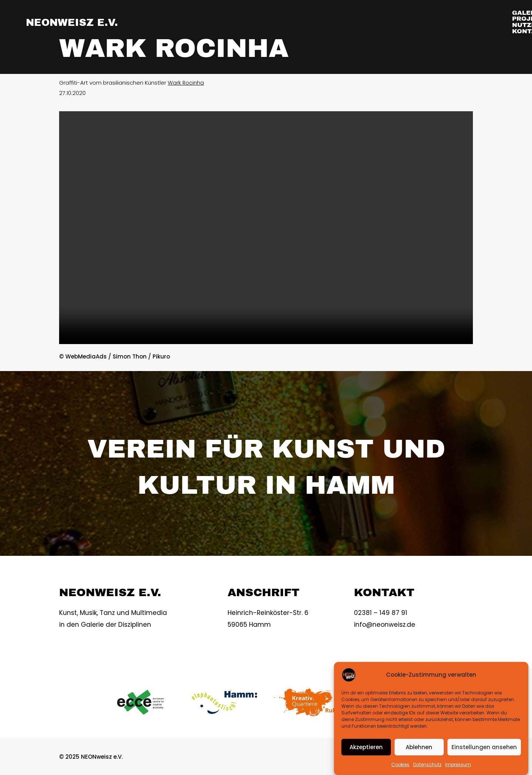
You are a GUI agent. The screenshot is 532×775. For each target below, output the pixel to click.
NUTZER (432, 22)
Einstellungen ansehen (484, 747)
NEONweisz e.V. (77, 22)
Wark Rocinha (186, 83)
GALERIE (331, 22)
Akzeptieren (366, 747)
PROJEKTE (382, 22)
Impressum (458, 764)
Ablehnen (419, 747)
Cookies (400, 764)
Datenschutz (427, 764)
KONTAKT (481, 22)
